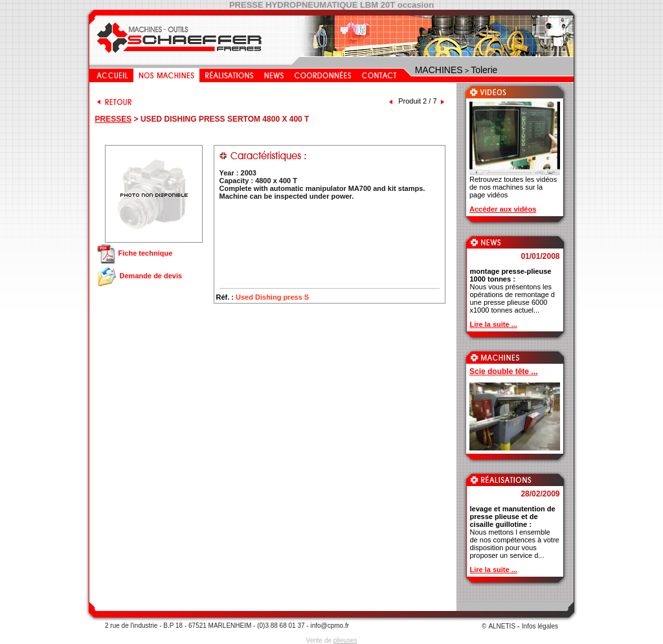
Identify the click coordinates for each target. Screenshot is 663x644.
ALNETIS (502, 626)
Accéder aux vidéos (503, 209)
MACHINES (439, 70)
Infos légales (540, 626)
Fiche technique (134, 253)
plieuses (345, 640)
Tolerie (484, 70)
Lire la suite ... (494, 324)
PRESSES (114, 119)
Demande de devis (139, 276)
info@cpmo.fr (330, 626)
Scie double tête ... (503, 372)
